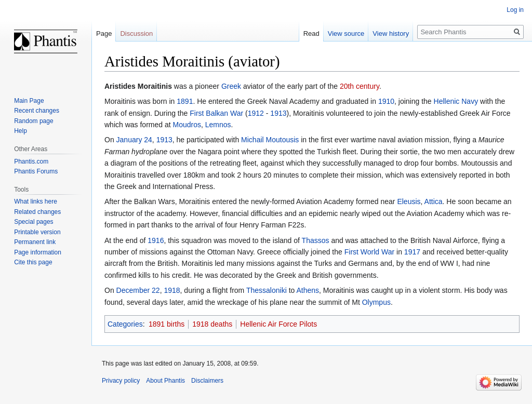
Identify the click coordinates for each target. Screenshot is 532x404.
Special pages (34, 222)
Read (311, 33)
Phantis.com (31, 161)
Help (21, 131)
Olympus (376, 302)
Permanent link (35, 242)
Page (104, 33)
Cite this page (33, 262)
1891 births (167, 324)
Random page (34, 121)
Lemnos (218, 125)
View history (391, 33)
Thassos (316, 240)
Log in (515, 10)
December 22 (138, 290)
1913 (278, 113)
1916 (156, 240)
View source (346, 33)
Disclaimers (207, 381)
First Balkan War (216, 113)
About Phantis (165, 381)
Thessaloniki (267, 290)
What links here (36, 201)
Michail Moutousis (270, 140)
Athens (308, 290)
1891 (185, 101)
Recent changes (37, 111)
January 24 (134, 140)
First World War (369, 252)
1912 (256, 113)
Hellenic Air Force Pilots (278, 324)
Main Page (29, 101)
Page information (38, 252)
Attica (434, 201)
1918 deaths (212, 324)
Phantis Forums (36, 171)
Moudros (187, 125)
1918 (172, 290)
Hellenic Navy (456, 101)
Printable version (37, 232)
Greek (231, 86)
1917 (412, 252)
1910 (386, 101)
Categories (125, 324)
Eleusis (409, 201)
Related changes (37, 212)
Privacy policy (121, 381)
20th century (360, 86)
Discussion (136, 33)
